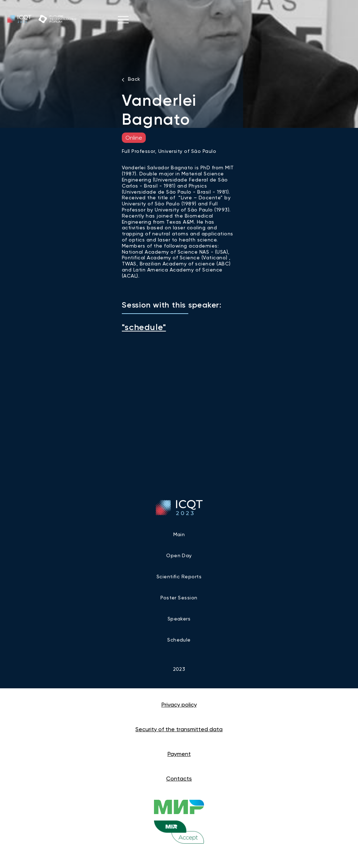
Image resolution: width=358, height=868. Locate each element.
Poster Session (179, 598)
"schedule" (144, 327)
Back (134, 79)
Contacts (179, 779)
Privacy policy (179, 705)
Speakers (179, 619)
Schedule (179, 640)
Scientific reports (179, 577)
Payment (179, 754)
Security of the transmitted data (179, 729)
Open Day (179, 555)
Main (179, 534)
